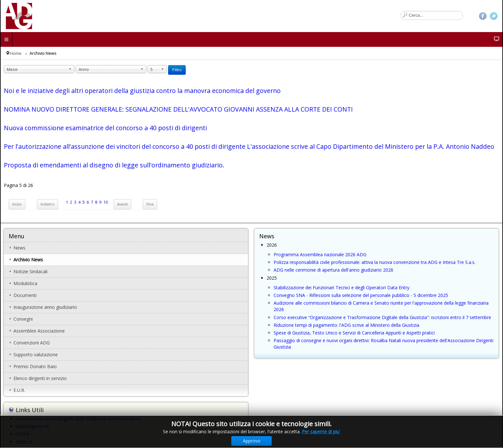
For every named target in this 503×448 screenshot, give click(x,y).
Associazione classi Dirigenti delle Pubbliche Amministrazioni (78, 419)
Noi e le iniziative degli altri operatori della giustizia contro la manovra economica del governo (142, 91)
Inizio (17, 204)
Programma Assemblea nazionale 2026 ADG (320, 254)
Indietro (47, 204)
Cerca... (401, 11)
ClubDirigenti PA (32, 426)
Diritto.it (24, 442)
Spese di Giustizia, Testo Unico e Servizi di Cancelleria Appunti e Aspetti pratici (354, 333)
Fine (150, 204)
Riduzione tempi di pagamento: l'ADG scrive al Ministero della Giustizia (346, 325)
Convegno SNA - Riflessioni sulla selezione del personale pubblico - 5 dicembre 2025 (361, 295)
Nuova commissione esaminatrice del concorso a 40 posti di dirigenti (105, 128)
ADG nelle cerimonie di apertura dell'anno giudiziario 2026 (333, 270)
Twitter (494, 16)
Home (16, 53)
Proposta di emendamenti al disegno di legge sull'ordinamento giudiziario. (114, 165)
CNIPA (22, 434)
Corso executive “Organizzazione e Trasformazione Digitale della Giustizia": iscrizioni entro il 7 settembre (382, 317)
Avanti (122, 204)
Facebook (483, 16)
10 (106, 202)
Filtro (177, 70)
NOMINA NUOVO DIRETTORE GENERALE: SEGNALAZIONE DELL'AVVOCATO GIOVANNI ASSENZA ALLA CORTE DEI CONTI (178, 109)
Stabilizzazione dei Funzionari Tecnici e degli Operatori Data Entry (341, 287)
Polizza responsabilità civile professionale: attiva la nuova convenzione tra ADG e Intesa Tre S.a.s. (375, 262)
